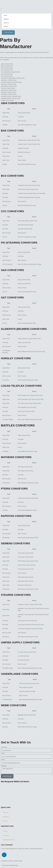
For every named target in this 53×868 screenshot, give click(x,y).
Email (3, 760)
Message (4, 766)
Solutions (6, 19)
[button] (26, 9)
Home (5, 15)
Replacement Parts (9, 840)
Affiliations (6, 817)
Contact (6, 26)
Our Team (6, 835)
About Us (6, 23)
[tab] (26, 64)
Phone (3, 753)
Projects (5, 831)
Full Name (4, 747)
